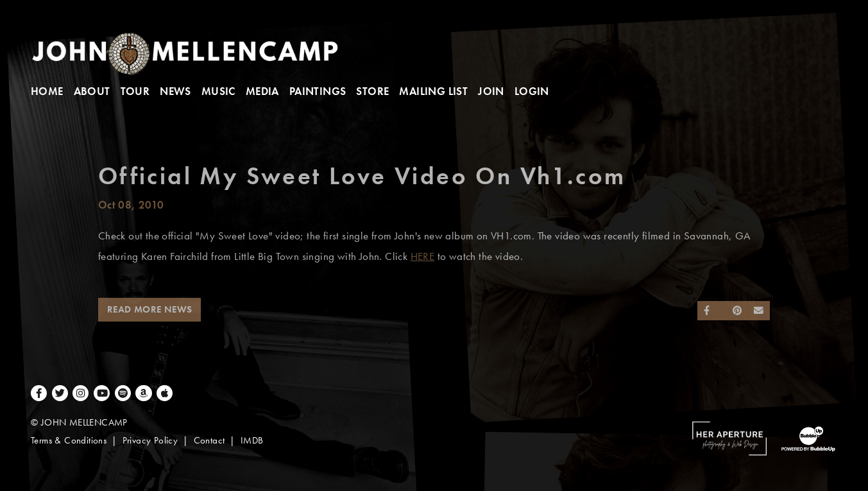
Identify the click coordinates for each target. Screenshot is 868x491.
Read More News (150, 309)
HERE (423, 256)
